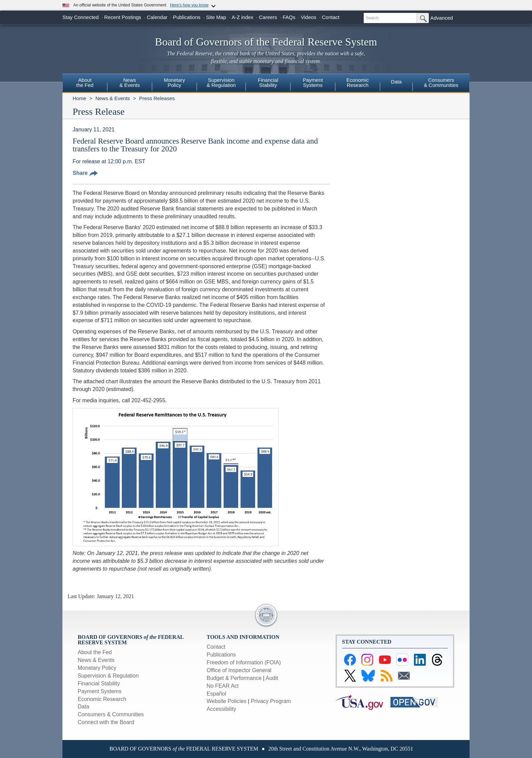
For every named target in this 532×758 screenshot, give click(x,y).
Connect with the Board (106, 722)
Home (79, 98)
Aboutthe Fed (85, 82)
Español (216, 694)
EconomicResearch (358, 82)
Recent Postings (123, 17)
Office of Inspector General (239, 670)
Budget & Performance (234, 678)
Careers (268, 17)
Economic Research (102, 699)
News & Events (113, 98)
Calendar (157, 17)
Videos (309, 17)
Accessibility (221, 709)
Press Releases (157, 98)
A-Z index (243, 17)
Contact (331, 17)
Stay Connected (81, 17)
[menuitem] (85, 84)
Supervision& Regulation (221, 82)
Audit (272, 678)
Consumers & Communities (441, 82)
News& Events (130, 82)
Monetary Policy (97, 668)
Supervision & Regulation (108, 676)
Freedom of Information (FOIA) (244, 662)
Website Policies (226, 701)
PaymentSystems (313, 82)
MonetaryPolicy (175, 82)
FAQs (289, 17)
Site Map (216, 17)
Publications (187, 17)
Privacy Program (271, 701)
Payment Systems (100, 691)
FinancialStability (268, 82)
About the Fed (95, 652)
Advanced (442, 18)
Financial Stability (99, 683)
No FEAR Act (223, 686)
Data (396, 82)
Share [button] (85, 173)
